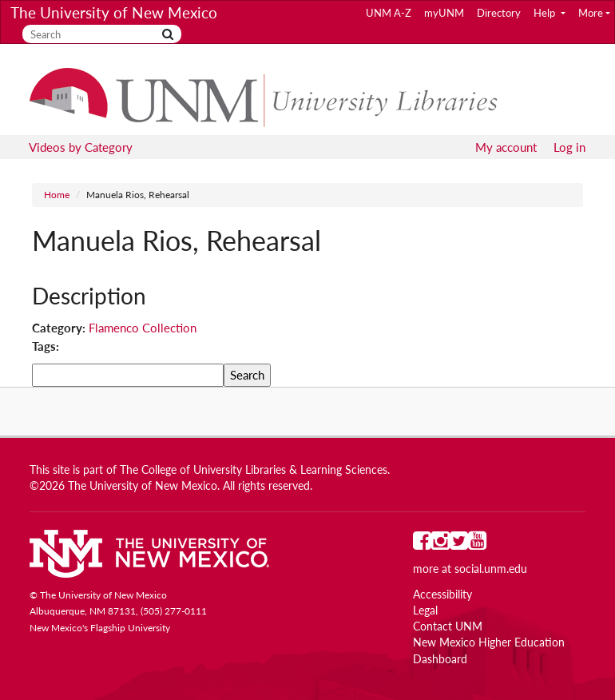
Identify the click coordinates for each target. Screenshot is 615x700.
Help (546, 13)
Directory (499, 13)
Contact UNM (448, 626)
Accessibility (442, 595)
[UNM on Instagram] (440, 544)
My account (506, 147)
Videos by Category (81, 147)
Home (57, 195)
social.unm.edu (491, 569)
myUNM (444, 13)
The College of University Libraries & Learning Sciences (254, 470)
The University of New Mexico (114, 12)
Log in (569, 147)
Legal (425, 611)
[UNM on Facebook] (422, 544)
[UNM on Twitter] (459, 544)
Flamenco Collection (143, 328)
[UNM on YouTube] (477, 544)
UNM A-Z (389, 13)
